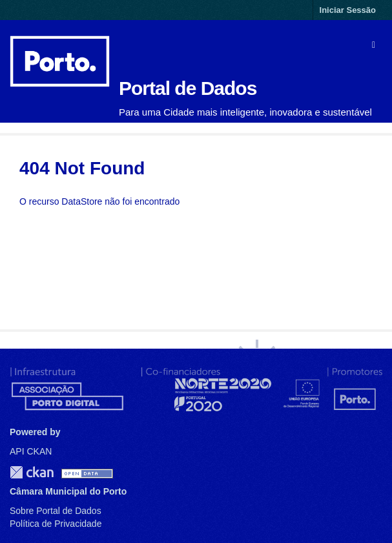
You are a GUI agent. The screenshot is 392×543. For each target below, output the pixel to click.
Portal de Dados (188, 88)
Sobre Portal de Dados (56, 511)
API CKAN (31, 451)
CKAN (32, 472)
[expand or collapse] (374, 45)
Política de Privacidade (56, 524)
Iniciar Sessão (348, 10)
